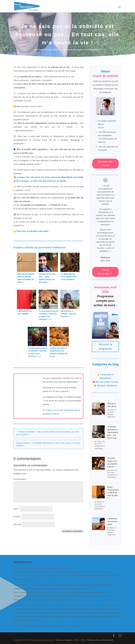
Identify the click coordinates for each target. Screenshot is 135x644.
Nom (16, 509)
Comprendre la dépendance (71, 50)
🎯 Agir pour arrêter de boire (105, 382)
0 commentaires (93, 50)
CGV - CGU (80, 640)
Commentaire (20, 479)
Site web (17, 524)
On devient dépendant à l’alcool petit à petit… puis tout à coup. (113, 432)
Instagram (102, 150)
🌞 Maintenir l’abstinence (105, 386)
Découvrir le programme (105, 347)
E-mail (17, 517)
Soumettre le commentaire (72, 531)
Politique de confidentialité (100, 640)
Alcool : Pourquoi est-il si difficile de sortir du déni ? (113, 493)
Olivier (41, 50)
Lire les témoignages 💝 (105, 272)
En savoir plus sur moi (105, 163)
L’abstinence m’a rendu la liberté (112, 521)
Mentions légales (64, 640)
